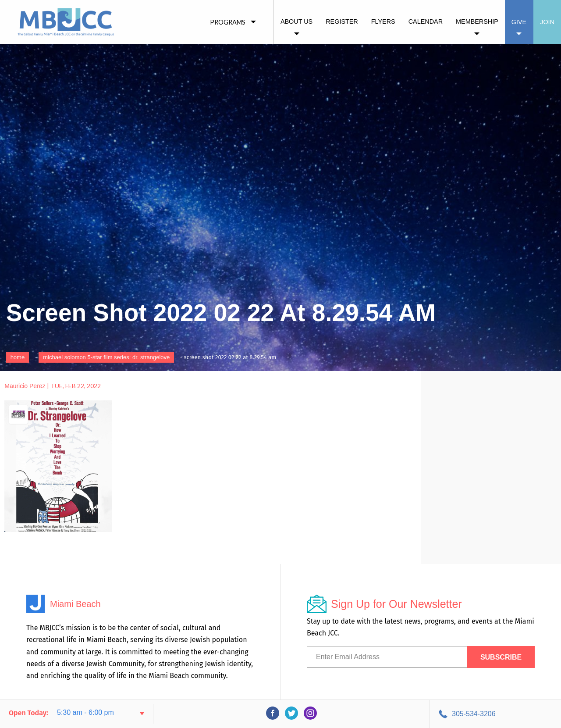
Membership (477, 21)
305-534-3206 (474, 714)
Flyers (383, 21)
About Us (296, 21)
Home (18, 357)
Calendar (426, 21)
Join (547, 22)
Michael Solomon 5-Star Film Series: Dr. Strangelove (106, 357)
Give (519, 22)
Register (342, 21)
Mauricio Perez (25, 386)
